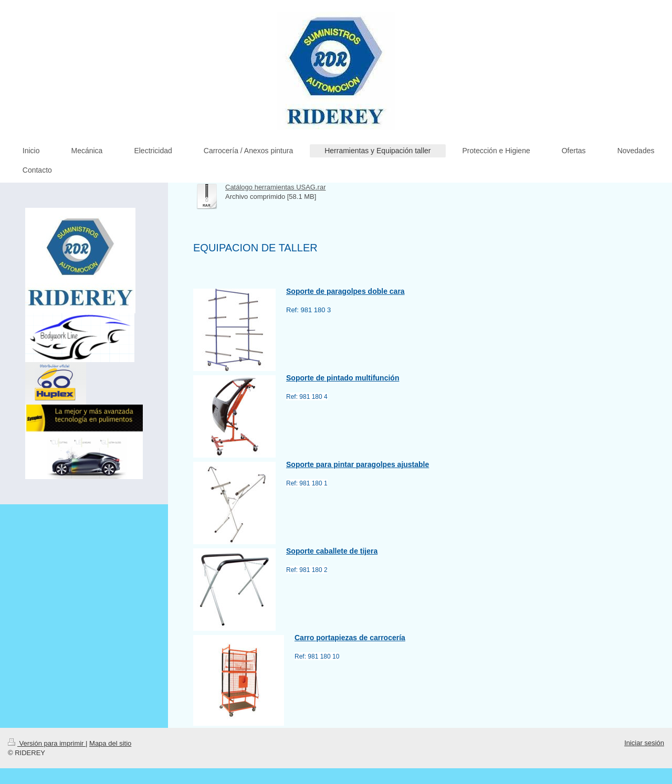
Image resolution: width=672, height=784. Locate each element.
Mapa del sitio (110, 743)
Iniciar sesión (644, 743)
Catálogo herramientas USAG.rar (275, 187)
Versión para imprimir (47, 743)
